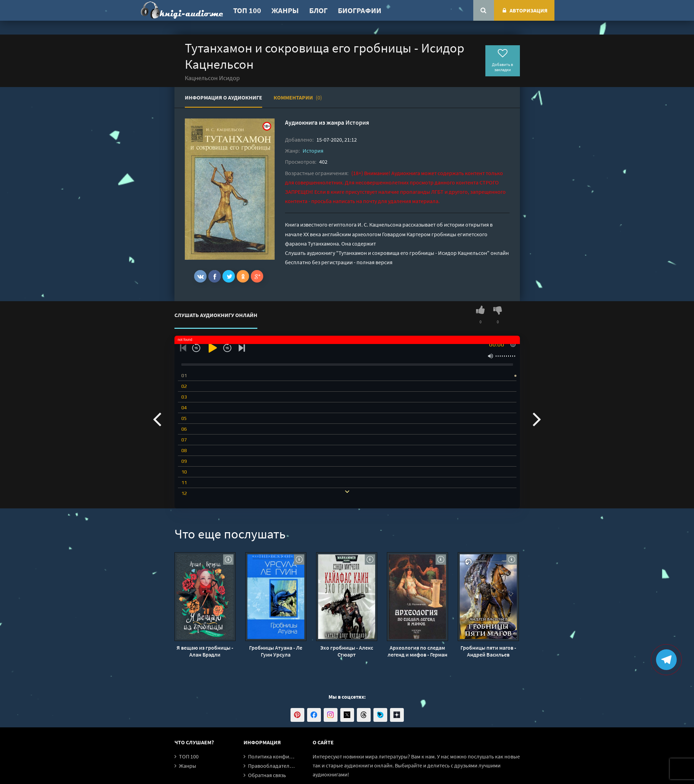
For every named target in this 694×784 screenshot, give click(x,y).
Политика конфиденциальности (288, 756)
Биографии (360, 10)
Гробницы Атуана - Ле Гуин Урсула (276, 651)
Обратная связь (267, 775)
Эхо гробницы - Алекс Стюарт (347, 651)
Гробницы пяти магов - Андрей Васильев (488, 651)
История (357, 122)
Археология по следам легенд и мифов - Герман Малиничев (417, 651)
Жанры (285, 10)
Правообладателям (272, 766)
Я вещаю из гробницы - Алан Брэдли (205, 651)
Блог (318, 10)
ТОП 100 (247, 10)
